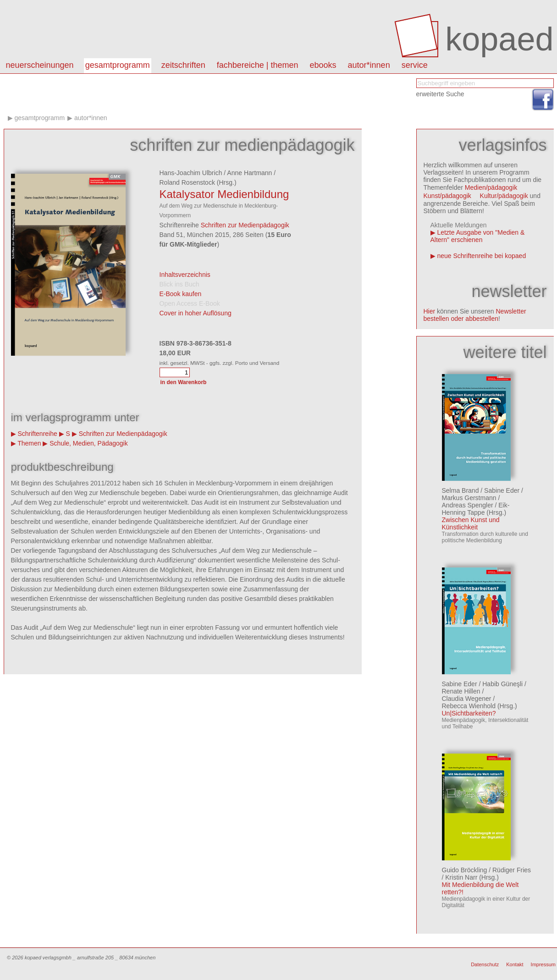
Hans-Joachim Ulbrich (191, 173)
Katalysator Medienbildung (224, 194)
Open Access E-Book (190, 303)
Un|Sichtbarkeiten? (469, 713)
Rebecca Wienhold (469, 706)
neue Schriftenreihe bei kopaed (481, 256)
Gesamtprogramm (118, 65)
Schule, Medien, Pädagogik (88, 443)
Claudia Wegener (467, 699)
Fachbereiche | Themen (258, 65)
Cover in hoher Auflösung (196, 313)
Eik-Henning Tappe (476, 509)
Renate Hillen (461, 691)
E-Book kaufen (181, 294)
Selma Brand (460, 490)
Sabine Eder (502, 490)
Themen (29, 443)
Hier (430, 311)
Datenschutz (485, 964)
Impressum (543, 964)
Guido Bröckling (465, 870)
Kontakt (515, 964)
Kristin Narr (461, 877)
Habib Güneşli (502, 684)
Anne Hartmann (249, 173)
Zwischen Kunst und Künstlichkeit (471, 523)
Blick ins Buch (179, 284)
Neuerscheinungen (40, 65)
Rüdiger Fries (512, 870)
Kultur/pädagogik (504, 196)
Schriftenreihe (37, 434)
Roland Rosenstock (187, 182)
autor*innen (369, 65)
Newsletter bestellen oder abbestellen (475, 315)
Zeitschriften (183, 65)
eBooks (323, 65)
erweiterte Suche (440, 94)
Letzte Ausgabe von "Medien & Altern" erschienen (478, 236)
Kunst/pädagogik (447, 196)
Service (415, 65)
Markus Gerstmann (469, 498)
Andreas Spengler (468, 505)
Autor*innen (91, 118)
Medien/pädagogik (491, 187)
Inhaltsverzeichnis (185, 275)
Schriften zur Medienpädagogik (245, 225)
